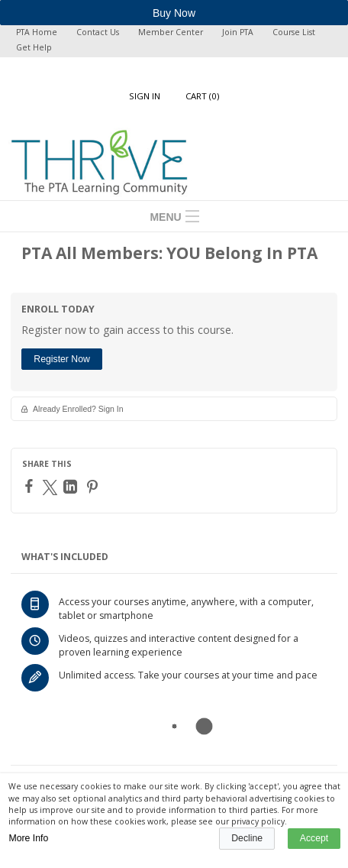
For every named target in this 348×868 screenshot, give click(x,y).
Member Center (171, 32)
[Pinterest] (94, 487)
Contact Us (98, 32)
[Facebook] (31, 486)
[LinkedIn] (72, 487)
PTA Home (37, 32)
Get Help (34, 47)
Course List (294, 32)
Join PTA (238, 32)
